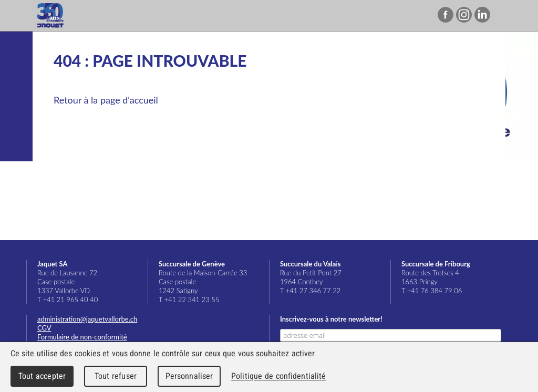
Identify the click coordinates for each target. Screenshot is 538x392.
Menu (509, 16)
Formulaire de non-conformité (82, 337)
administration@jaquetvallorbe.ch (87, 319)
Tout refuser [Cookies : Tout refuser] (116, 376)
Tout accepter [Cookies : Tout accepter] (42, 376)
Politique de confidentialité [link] (278, 376)
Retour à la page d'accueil (106, 100)
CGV (44, 328)
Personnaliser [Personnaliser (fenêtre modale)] (189, 376)
